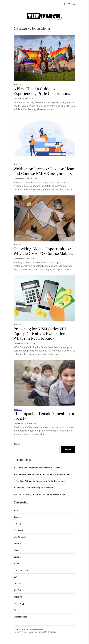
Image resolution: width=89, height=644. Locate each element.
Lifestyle (17, 583)
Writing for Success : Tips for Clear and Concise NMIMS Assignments (44, 171)
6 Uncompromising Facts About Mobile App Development (40, 494)
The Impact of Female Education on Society (44, 416)
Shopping (18, 597)
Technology (19, 603)
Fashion (17, 544)
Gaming (17, 557)
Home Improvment (22, 570)
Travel (16, 610)
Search (17, 444)
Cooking (17, 524)
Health (16, 564)
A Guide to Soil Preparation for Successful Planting (37, 468)
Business (18, 517)
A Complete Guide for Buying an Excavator (33, 488)
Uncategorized (20, 617)
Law (15, 577)
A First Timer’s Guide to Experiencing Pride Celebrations (42, 91)
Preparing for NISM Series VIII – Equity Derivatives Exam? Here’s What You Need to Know (41, 333)
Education (18, 84)
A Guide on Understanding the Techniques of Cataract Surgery (42, 474)
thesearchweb (19, 179)
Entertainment (20, 537)
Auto (16, 510)
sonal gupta (18, 98)
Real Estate (19, 590)
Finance (17, 550)
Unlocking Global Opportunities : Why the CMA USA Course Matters (43, 251)
